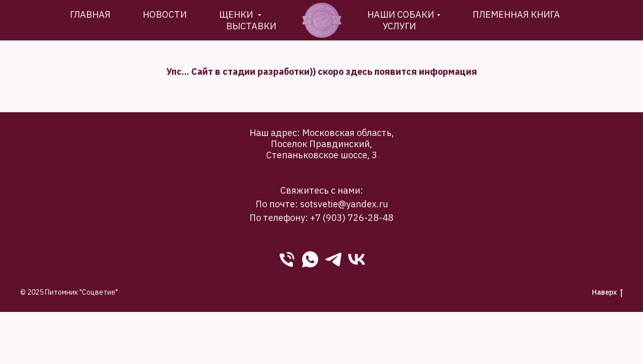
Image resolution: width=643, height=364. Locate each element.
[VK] (357, 259)
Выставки (251, 26)
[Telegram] (333, 259)
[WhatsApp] (310, 259)
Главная (90, 14)
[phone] (287, 259)
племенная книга (516, 14)
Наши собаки (401, 14)
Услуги (399, 26)
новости (165, 14)
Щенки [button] (237, 14)
